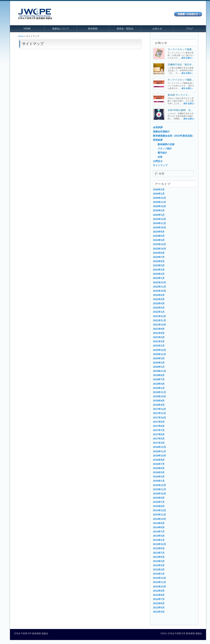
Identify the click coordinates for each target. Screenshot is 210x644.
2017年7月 (159, 430)
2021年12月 (159, 316)
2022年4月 (159, 304)
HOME (27, 29)
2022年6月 (159, 295)
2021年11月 (159, 321)
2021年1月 (159, 346)
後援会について (61, 29)
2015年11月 (159, 489)
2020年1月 (159, 367)
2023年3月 (159, 270)
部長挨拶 (158, 140)
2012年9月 (159, 591)
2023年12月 (159, 244)
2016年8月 (159, 460)
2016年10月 (159, 456)
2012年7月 (159, 599)
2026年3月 (159, 190)
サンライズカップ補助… (181, 80)
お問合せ (158, 161)
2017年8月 (159, 426)
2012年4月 (159, 612)
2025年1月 (159, 215)
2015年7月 (159, 502)
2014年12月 (159, 510)
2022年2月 (159, 308)
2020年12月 (159, 350)
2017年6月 (159, 434)
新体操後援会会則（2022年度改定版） (174, 136)
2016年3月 (159, 477)
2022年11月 (159, 287)
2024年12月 (159, 219)
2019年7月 (159, 379)
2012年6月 (159, 603)
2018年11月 (159, 392)
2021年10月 (159, 325)
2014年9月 (159, 523)
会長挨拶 (158, 127)
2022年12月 (159, 283)
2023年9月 (159, 253)
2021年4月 (159, 337)
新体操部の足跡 (166, 144)
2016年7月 (159, 464)
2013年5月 (159, 557)
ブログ (189, 29)
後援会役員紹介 (161, 132)
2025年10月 (159, 206)
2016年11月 (159, 451)
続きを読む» (187, 58)
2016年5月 (159, 472)
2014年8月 (159, 527)
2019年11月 (159, 371)
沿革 (160, 157)
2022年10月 (159, 291)
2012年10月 (159, 587)
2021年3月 (159, 341)
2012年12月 (159, 578)
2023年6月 (159, 261)
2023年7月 (159, 257)
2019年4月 (159, 384)
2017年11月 (159, 413)
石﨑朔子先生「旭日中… (181, 64)
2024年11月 (159, 223)
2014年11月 (159, 515)
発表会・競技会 (125, 29)
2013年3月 (159, 565)
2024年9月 (159, 232)
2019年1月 (159, 388)
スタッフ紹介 (165, 149)
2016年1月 (159, 481)
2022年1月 (159, 312)
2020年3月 (159, 358)
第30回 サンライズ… (179, 95)
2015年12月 (159, 485)
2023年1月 (159, 278)
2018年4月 (159, 405)
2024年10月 (159, 228)
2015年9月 (159, 498)
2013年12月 (159, 544)
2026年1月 (159, 194)
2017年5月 (159, 439)
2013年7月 (159, 553)
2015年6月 (159, 506)
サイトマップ (160, 165)
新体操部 (93, 29)
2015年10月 (159, 494)
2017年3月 (159, 443)
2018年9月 (159, 401)
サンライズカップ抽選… (181, 49)
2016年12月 (159, 447)
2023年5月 (159, 266)
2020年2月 (159, 363)
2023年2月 (159, 274)
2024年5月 (159, 236)
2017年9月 (159, 422)
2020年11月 (159, 354)
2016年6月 (159, 468)
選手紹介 (162, 153)
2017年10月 (159, 418)
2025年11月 (159, 202)
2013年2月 (159, 570)
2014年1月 (159, 540)
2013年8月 (159, 548)
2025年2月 (159, 211)
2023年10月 (159, 249)
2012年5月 (159, 608)
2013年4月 (159, 561)
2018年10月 (159, 396)
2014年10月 (159, 519)
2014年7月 (159, 532)
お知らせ (157, 29)
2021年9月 (159, 329)
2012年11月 (159, 582)
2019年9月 (159, 375)
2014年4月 (159, 536)
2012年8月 (159, 595)
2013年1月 (159, 574)
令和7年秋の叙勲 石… (180, 110)
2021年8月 (159, 333)
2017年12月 (159, 409)
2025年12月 (159, 198)
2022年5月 (159, 299)
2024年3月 (159, 240)
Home (21, 36)
